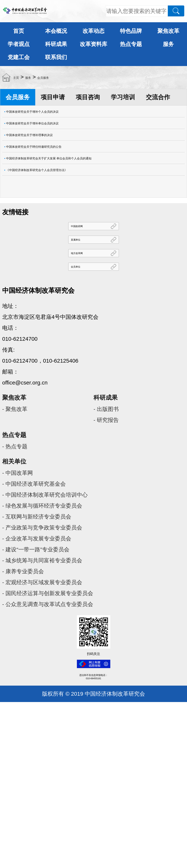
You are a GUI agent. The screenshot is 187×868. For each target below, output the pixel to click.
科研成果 (56, 44)
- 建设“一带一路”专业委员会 (36, 549)
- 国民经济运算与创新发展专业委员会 (48, 593)
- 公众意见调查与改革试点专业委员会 (48, 604)
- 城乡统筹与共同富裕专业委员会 (42, 560)
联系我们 (56, 57)
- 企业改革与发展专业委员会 (37, 539)
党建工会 (19, 57)
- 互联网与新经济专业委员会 (37, 517)
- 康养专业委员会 (23, 571)
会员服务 (43, 78)
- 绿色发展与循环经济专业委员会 (42, 506)
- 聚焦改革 (15, 409)
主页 (16, 78)
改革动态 (93, 31)
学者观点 (19, 44)
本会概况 (56, 31)
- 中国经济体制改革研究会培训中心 (45, 495)
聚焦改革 (168, 31)
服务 (168, 44)
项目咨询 (88, 97)
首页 (19, 31)
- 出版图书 (106, 409)
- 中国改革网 (18, 473)
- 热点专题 (15, 446)
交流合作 (158, 97)
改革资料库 (93, 44)
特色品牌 (131, 31)
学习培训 (123, 97)
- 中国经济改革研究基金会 (34, 484)
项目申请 (53, 97)
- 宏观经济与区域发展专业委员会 (42, 582)
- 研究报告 (106, 420)
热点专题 (131, 44)
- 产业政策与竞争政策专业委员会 (42, 528)
